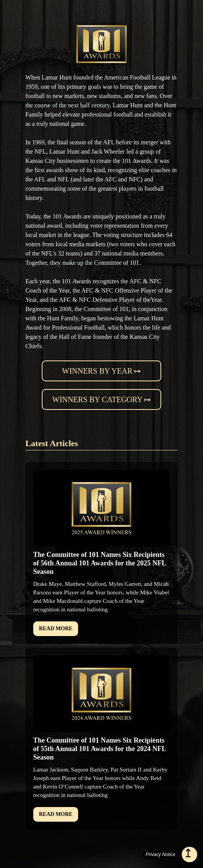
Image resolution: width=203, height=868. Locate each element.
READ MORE (56, 629)
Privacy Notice (161, 854)
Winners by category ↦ (101, 399)
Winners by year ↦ (102, 371)
